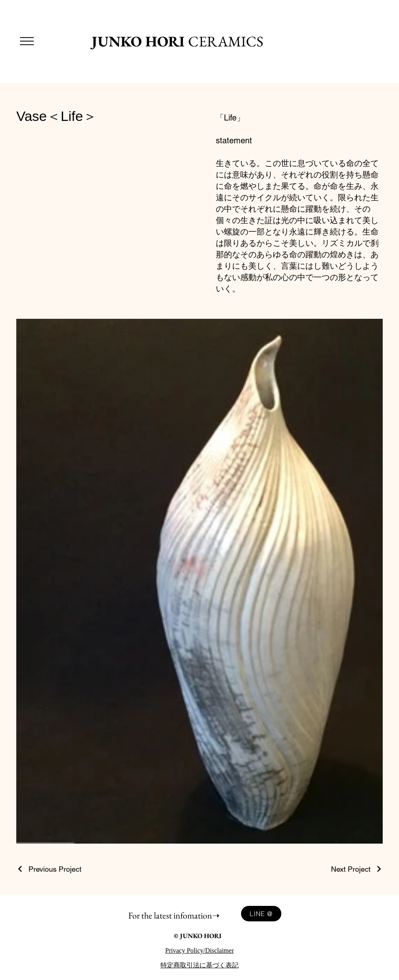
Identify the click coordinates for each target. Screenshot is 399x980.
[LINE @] (261, 914)
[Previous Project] (49, 869)
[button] (27, 41)
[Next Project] (357, 869)
